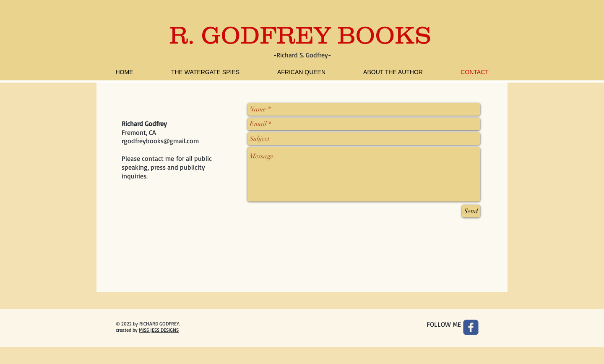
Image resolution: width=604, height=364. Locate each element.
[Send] (471, 211)
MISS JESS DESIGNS (159, 330)
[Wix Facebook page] (471, 327)
